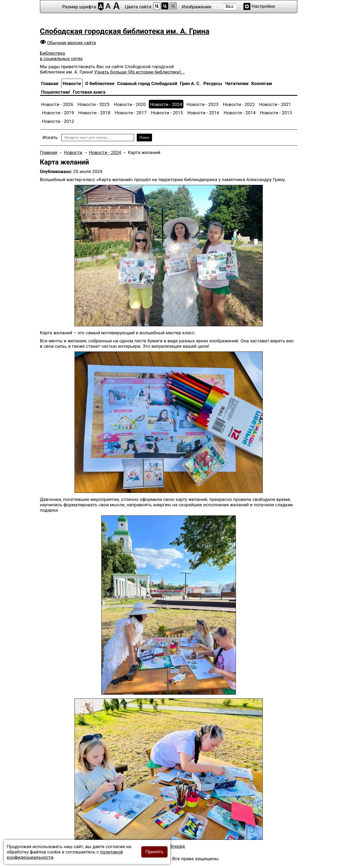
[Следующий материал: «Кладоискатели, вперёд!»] (177, 846)
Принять (154, 852)
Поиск (144, 138)
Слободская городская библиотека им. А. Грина (125, 31)
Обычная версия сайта (72, 43)
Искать (50, 137)
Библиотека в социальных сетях (61, 56)
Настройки (263, 6)
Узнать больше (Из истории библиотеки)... (140, 72)
